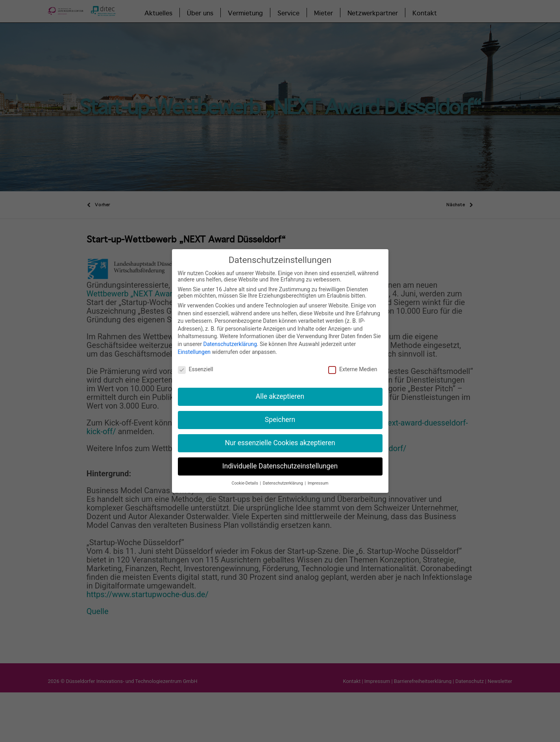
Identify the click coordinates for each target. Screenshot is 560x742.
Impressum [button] (318, 479)
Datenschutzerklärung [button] (284, 479)
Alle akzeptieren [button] (280, 392)
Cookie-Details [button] (246, 479)
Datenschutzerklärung (230, 340)
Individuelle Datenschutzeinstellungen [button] (280, 462)
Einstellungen (194, 348)
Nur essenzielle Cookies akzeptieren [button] (280, 439)
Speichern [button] (280, 416)
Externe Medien (353, 365)
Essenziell (196, 365)
